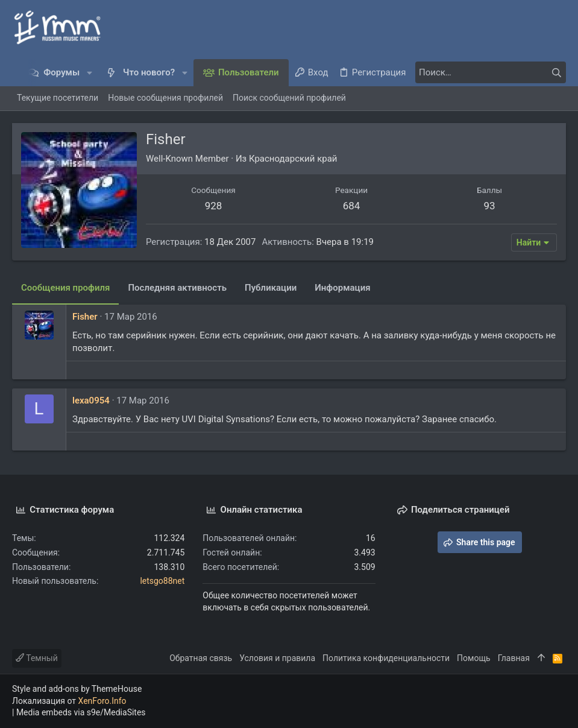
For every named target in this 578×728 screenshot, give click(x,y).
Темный (37, 658)
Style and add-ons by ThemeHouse (77, 689)
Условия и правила (277, 658)
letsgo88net (162, 581)
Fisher (85, 317)
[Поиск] (491, 72)
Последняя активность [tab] (177, 288)
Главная (514, 658)
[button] (90, 73)
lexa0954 (91, 400)
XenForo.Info (102, 701)
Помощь (474, 658)
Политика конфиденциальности (386, 658)
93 (489, 206)
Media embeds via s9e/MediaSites (81, 712)
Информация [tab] (342, 288)
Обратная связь (201, 658)
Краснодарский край (293, 159)
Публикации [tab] (271, 288)
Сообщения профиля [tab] (65, 288)
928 (214, 206)
